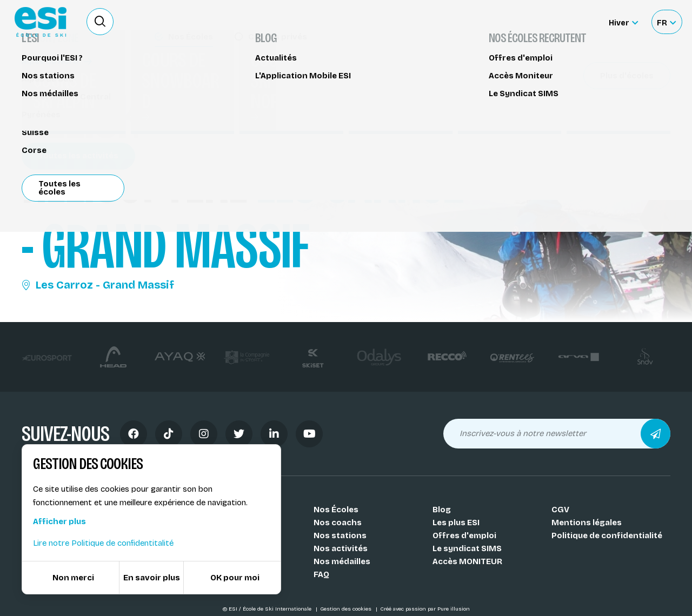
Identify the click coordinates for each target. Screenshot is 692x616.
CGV (560, 510)
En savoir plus (152, 578)
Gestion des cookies (347, 609)
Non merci (73, 578)
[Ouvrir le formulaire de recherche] (100, 22)
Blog (442, 510)
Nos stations (340, 535)
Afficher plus (59, 521)
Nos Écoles (336, 510)
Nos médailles (342, 561)
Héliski (41, 74)
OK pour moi (235, 578)
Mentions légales (587, 523)
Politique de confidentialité (607, 535)
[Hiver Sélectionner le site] (623, 22)
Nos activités (341, 548)
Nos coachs (338, 523)
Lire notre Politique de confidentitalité (103, 543)
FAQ (321, 574)
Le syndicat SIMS (467, 548)
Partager (589, 98)
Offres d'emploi (464, 535)
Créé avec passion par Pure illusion (425, 609)
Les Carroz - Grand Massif (98, 285)
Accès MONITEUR (467, 561)
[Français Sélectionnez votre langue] (666, 22)
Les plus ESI (456, 523)
